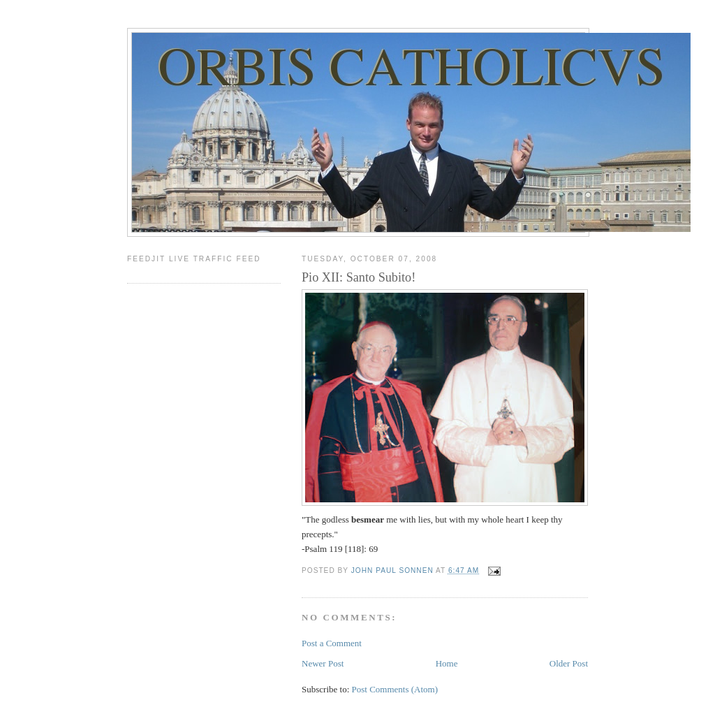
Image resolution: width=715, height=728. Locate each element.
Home (447, 663)
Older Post (569, 663)
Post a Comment (332, 643)
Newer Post (323, 663)
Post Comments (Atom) (395, 689)
